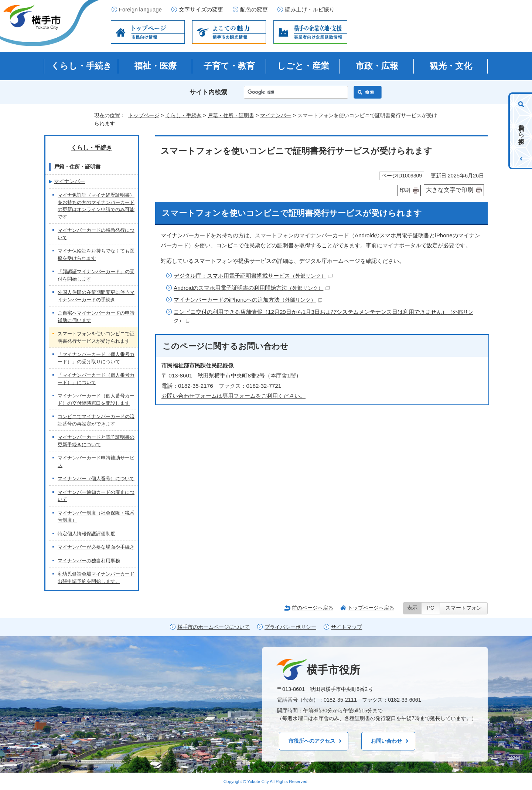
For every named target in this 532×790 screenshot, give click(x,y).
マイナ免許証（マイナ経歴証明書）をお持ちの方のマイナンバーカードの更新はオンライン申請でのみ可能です (96, 206)
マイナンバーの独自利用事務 (89, 561)
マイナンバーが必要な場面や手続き (96, 547)
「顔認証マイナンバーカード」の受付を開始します (96, 275)
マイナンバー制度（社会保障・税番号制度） (96, 517)
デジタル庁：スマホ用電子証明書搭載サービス (253, 276)
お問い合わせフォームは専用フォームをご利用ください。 (233, 396)
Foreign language (140, 10)
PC (431, 608)
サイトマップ (347, 627)
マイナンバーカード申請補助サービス (96, 462)
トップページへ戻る (371, 608)
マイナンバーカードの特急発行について (96, 234)
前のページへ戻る (313, 608)
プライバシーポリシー (290, 627)
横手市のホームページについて (214, 627)
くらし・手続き (81, 66)
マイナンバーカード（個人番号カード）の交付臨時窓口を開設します (96, 399)
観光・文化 (451, 66)
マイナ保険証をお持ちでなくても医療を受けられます (96, 255)
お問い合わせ (386, 741)
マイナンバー (276, 115)
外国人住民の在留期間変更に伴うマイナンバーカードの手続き (96, 296)
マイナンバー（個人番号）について (96, 479)
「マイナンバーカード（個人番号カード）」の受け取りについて (96, 358)
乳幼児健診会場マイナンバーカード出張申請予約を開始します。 (96, 578)
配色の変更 (254, 10)
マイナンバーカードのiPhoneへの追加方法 (248, 300)
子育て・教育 (229, 66)
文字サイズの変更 (201, 10)
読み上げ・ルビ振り (310, 10)
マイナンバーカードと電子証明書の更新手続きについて (96, 441)
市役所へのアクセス (312, 741)
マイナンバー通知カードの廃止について (96, 496)
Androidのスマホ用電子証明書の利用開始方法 (252, 288)
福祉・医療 (155, 66)
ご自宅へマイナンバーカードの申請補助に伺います (96, 317)
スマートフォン (464, 608)
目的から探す (521, 131)
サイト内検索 (208, 92)
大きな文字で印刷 (450, 190)
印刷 (405, 190)
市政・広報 (377, 66)
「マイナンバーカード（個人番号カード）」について (96, 379)
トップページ (144, 115)
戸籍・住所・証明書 (231, 115)
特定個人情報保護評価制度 (86, 534)
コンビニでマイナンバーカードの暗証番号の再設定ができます (96, 420)
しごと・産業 (303, 66)
